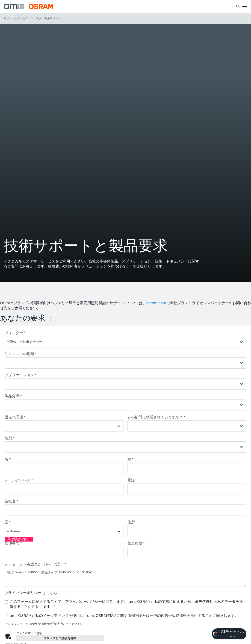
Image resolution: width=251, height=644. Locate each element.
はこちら (50, 593)
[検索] (238, 6)
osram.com (156, 303)
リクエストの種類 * (21, 354)
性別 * (9, 438)
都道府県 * (136, 543)
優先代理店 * (15, 417)
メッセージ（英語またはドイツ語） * (35, 564)
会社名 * (11, 501)
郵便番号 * (13, 543)
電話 (131, 480)
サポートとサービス (16, 18)
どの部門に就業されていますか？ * (156, 417)
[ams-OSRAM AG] (28, 6)
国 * (8, 522)
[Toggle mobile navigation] (245, 6)
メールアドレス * (19, 480)
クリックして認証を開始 (60, 638)
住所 (131, 522)
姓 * (130, 459)
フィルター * (15, 333)
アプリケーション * (21, 375)
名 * (8, 459)
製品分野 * (13, 396)
